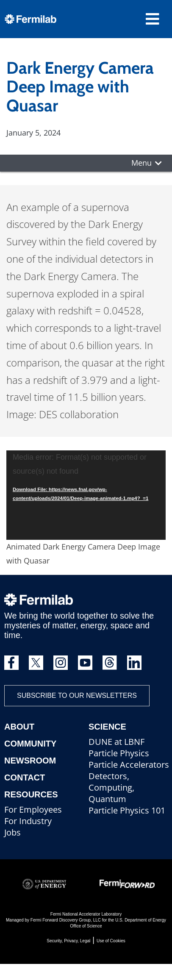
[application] (86, 495)
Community (30, 744)
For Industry (28, 821)
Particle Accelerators (129, 765)
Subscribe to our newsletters (77, 695)
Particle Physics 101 (127, 810)
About (19, 727)
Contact (25, 777)
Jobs (12, 832)
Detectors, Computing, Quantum (111, 787)
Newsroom (30, 761)
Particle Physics (119, 753)
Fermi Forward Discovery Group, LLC (66, 920)
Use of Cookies (111, 941)
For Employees (33, 809)
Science (107, 727)
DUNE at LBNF (117, 742)
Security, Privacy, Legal (68, 941)
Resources (31, 794)
